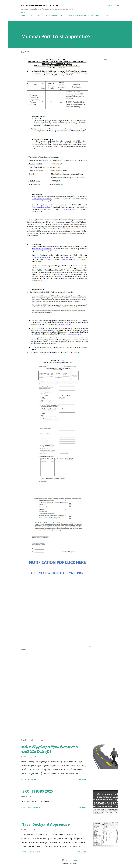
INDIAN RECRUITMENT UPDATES (40, 5)
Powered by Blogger (70, 860)
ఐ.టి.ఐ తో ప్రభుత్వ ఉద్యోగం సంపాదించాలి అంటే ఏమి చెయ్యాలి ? (50, 749)
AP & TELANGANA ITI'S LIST (54, 16)
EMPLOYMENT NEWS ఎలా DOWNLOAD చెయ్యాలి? (85, 16)
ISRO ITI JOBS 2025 (37, 791)
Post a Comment (34, 807)
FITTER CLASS (35, 16)
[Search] (110, 5)
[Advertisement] (57, 629)
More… (108, 16)
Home (23, 16)
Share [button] (106, 59)
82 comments (33, 779)
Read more (82, 779)
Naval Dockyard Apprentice (46, 824)
